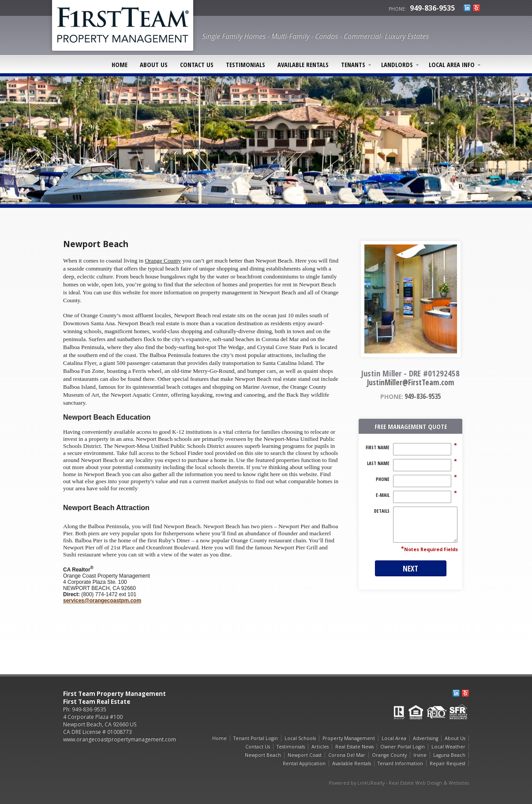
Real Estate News (354, 747)
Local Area (394, 738)
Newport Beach (263, 755)
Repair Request (448, 763)
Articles (320, 747)
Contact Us (197, 64)
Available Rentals (303, 64)
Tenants (353, 64)
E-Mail (383, 495)
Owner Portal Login (403, 747)
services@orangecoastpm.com (102, 601)
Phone (383, 479)
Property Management (349, 738)
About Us (154, 64)
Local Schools (300, 738)
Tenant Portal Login (256, 738)
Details (382, 511)
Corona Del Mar (347, 755)
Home (120, 64)
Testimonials (245, 64)
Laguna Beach (449, 755)
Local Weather (448, 747)
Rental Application (304, 763)
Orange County (389, 755)
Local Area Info (452, 64)
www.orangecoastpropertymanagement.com (120, 739)
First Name (378, 447)
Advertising (425, 738)
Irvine (420, 755)
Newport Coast (305, 755)
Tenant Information (400, 763)
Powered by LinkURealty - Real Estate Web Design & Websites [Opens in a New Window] (399, 783)
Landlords (397, 64)
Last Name (378, 463)
